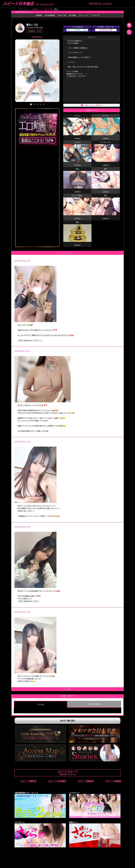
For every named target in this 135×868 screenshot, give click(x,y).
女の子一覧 (48, 9)
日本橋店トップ (37, 9)
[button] (31, 104)
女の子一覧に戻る (67, 721)
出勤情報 (39, 15)
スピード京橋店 (113, 781)
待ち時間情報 (50, 15)
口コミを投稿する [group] (94, 704)
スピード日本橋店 (18, 4)
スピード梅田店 (28, 781)
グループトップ (24, 9)
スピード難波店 (86, 781)
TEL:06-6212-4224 (45, 5)
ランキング (96, 15)
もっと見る (68, 689)
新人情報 (72, 15)
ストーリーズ (84, 15)
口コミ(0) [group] (41, 704)
